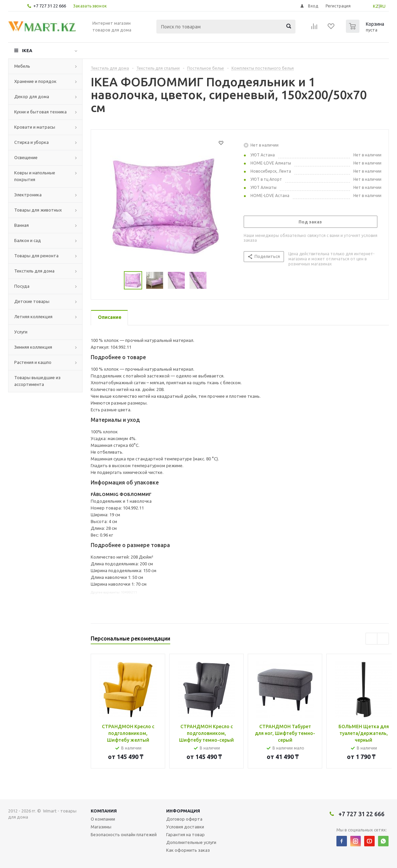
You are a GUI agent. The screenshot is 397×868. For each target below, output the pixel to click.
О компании (103, 819)
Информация (183, 811)
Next (215, 280)
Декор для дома (32, 96)
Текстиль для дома (34, 271)
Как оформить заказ (188, 850)
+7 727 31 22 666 (50, 6)
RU (383, 6)
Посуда (22, 286)
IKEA (27, 50)
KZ (376, 6)
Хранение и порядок (35, 81)
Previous (116, 280)
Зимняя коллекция (33, 347)
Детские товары (32, 301)
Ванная (21, 225)
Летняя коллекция (33, 317)
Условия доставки (185, 827)
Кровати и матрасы (35, 127)
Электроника (28, 195)
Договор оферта (184, 819)
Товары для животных (38, 210)
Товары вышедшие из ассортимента (37, 381)
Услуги (21, 332)
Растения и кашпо (33, 362)
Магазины (101, 827)
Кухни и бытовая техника (40, 112)
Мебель (22, 66)
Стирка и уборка (31, 142)
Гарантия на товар (185, 834)
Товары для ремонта (36, 256)
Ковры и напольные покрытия (35, 176)
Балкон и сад (28, 240)
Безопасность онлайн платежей (124, 834)
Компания (104, 811)
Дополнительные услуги (191, 842)
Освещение (26, 157)
